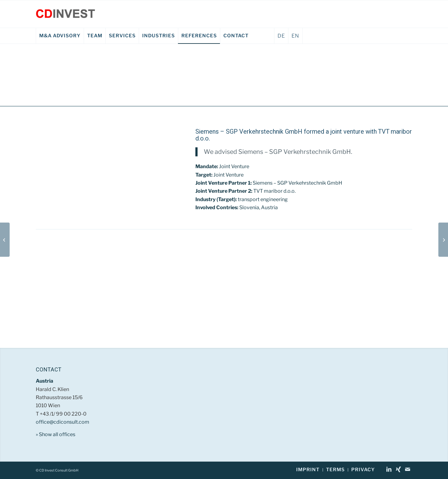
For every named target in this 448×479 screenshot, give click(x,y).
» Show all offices (56, 434)
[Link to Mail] (408, 469)
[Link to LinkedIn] (389, 469)
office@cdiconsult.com (63, 422)
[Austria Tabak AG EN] (5, 240)
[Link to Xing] (398, 469)
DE (281, 36)
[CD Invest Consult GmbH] (65, 14)
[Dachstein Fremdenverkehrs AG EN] (443, 240)
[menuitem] (60, 36)
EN (295, 36)
